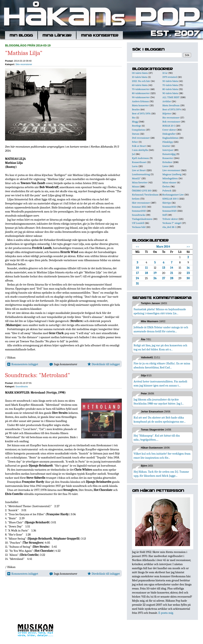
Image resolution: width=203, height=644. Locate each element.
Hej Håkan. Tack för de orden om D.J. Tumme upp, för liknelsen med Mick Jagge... (161, 474)
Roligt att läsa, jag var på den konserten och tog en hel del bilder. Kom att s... (160, 347)
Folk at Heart (139, 146)
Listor (166, 166)
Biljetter (167, 113)
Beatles (136, 109)
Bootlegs (137, 126)
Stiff (165, 215)
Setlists (136, 199)
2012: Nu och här (141, 81)
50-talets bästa (170, 81)
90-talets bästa (170, 93)
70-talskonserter (141, 89)
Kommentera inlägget (23, 364)
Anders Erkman (140, 101)
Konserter (168, 158)
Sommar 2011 (139, 207)
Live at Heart (139, 170)
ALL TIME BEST (171, 97)
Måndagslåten (170, 178)
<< (138, 247)
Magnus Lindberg (172, 174)
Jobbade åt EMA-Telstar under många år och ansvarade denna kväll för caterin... (161, 329)
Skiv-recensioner (24, 64)
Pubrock (167, 191)
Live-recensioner (171, 170)
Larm (135, 166)
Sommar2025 (170, 211)
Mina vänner (169, 182)
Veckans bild (139, 227)
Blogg (135, 122)
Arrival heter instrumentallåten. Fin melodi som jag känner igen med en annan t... (160, 383)
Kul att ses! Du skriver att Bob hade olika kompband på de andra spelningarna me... (160, 420)
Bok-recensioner (171, 122)
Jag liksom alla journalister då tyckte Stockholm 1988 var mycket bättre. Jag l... (159, 401)
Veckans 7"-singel (172, 223)
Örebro (166, 186)
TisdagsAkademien (142, 219)
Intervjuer (168, 150)
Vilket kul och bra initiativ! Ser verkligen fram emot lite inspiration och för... (162, 456)
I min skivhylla (140, 150)
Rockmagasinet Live (173, 195)
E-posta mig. (166, 613)
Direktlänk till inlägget (104, 364)
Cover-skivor (169, 130)
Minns (136, 186)
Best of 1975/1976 (141, 113)
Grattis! (166, 146)
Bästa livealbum (171, 105)
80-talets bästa (170, 89)
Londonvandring (141, 174)
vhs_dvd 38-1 (169, 227)
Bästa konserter (140, 105)
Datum (136, 134)
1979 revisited (170, 77)
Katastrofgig (169, 154)
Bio (134, 118)
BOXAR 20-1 (169, 126)
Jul (133, 154)
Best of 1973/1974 (172, 109)
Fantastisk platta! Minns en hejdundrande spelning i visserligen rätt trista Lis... (160, 311)
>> (188, 247)
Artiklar (167, 101)
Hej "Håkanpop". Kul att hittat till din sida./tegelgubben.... (157, 438)
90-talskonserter (141, 97)
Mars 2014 (163, 247)
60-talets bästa (140, 85)
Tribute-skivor (170, 219)
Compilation (139, 130)
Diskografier (169, 134)
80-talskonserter (141, 93)
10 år (165, 73)
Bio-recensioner (171, 118)
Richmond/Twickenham (145, 195)
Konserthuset (139, 162)
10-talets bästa (140, 77)
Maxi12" (136, 178)
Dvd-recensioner (141, 138)
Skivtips (167, 203)
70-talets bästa (170, 85)
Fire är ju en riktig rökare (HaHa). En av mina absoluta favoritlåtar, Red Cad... (162, 365)
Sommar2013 (169, 207)
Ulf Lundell (138, 223)
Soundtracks (22, 386)
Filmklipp (168, 142)
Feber (135, 142)
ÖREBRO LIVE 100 (142, 191)
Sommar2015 (139, 211)
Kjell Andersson (140, 158)
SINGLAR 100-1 (170, 199)
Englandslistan (170, 138)
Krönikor (167, 162)
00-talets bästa (140, 73)
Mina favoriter (140, 182)
